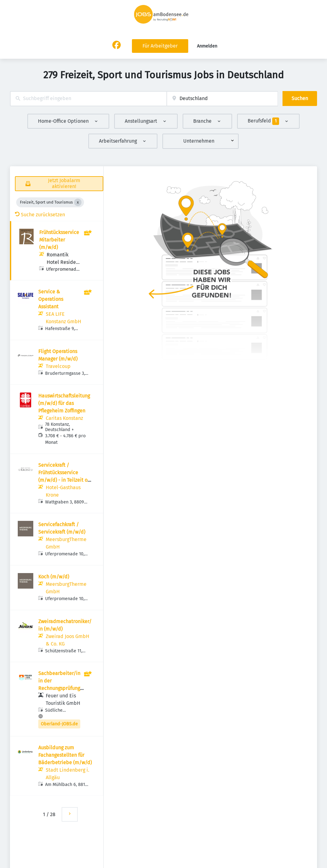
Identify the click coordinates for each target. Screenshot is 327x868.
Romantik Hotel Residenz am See (64, 262)
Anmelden (207, 46)
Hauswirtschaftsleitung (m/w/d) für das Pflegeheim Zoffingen (64, 403)
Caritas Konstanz (64, 418)
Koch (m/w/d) (54, 577)
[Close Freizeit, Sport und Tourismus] (78, 202)
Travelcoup (58, 366)
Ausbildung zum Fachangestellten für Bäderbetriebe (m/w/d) (65, 755)
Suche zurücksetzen (40, 215)
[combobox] (88, 99)
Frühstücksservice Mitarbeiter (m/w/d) (59, 240)
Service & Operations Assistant (51, 299)
